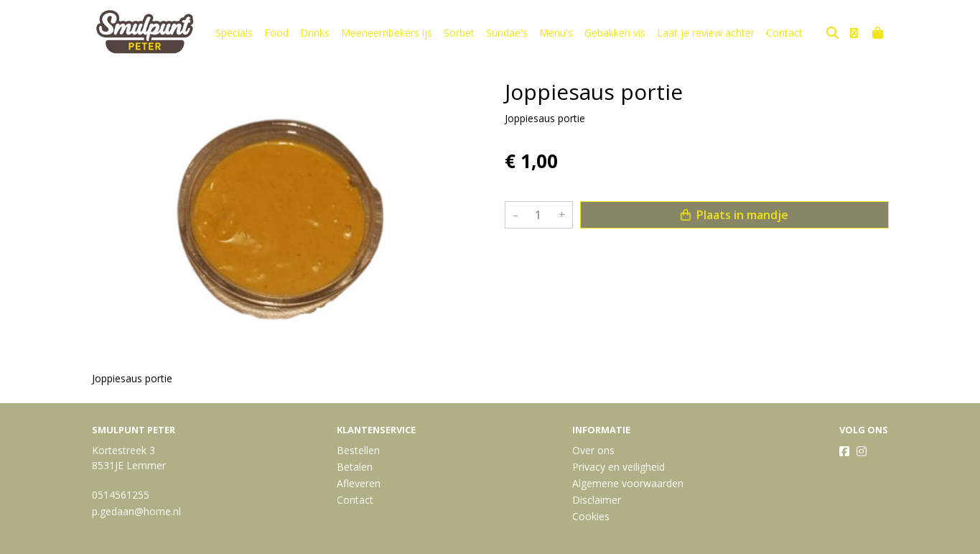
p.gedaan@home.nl (136, 511)
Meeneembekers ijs (387, 33)
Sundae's (507, 33)
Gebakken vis (615, 33)
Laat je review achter (706, 33)
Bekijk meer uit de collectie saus (586, 258)
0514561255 (121, 495)
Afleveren (359, 483)
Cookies (591, 516)
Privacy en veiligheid (619, 467)
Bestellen (358, 450)
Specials (234, 33)
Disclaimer (597, 500)
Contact (784, 33)
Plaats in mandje (734, 215)
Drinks (315, 33)
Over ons (593, 450)
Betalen (355, 467)
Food (276, 33)
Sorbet (459, 33)
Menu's (556, 33)
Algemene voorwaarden (628, 483)
